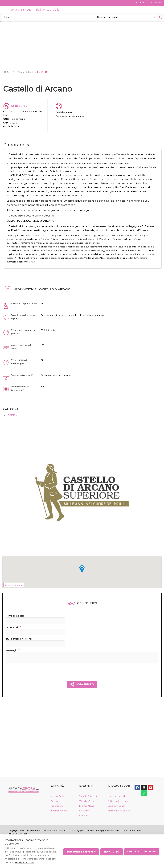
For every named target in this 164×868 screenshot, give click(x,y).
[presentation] (30, 682)
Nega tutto (111, 852)
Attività (17, 72)
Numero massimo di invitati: (22, 357)
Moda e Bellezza (60, 806)
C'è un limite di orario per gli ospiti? (24, 342)
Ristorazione (58, 817)
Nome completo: (16, 627)
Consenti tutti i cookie (142, 852)
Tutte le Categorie (89, 806)
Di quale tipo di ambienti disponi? (24, 327)
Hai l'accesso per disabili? (20, 312)
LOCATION (13, 426)
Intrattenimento (60, 822)
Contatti (84, 827)
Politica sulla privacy (119, 811)
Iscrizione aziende (117, 806)
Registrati (154, 3)
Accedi (137, 3)
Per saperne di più (35, 862)
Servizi (29, 72)
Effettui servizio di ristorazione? (20, 399)
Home (6, 72)
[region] (82, 583)
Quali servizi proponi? (23, 386)
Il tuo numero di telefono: (20, 650)
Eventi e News (87, 817)
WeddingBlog (87, 811)
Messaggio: (13, 661)
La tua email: (14, 638)
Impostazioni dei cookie (81, 852)
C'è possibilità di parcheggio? (19, 372)
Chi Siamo (85, 822)
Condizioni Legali (117, 817)
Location (43, 72)
